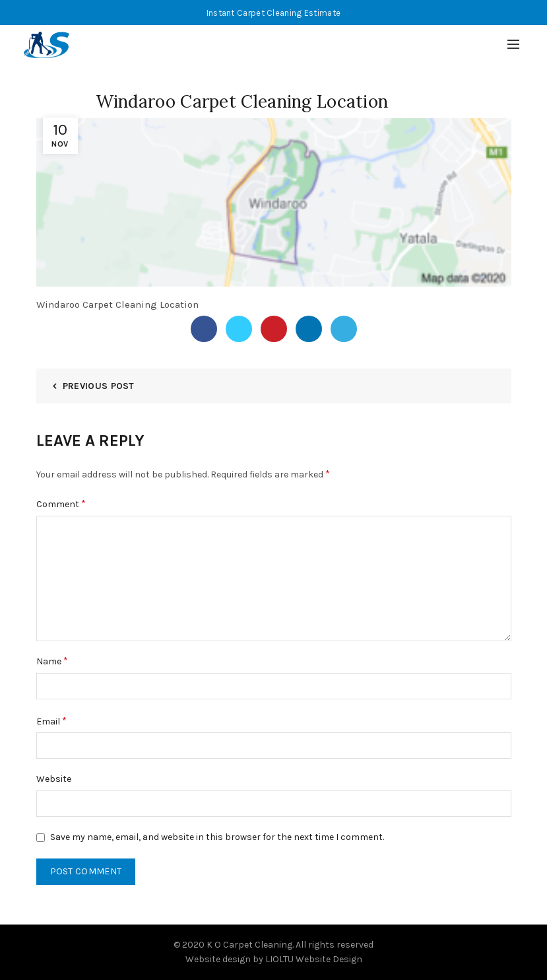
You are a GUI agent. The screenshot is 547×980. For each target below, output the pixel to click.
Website (54, 779)
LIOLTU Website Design (314, 959)
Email (51, 721)
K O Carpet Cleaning (249, 945)
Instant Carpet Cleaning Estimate (274, 13)
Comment (61, 504)
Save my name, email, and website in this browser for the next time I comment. (217, 837)
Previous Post (99, 386)
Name (52, 661)
